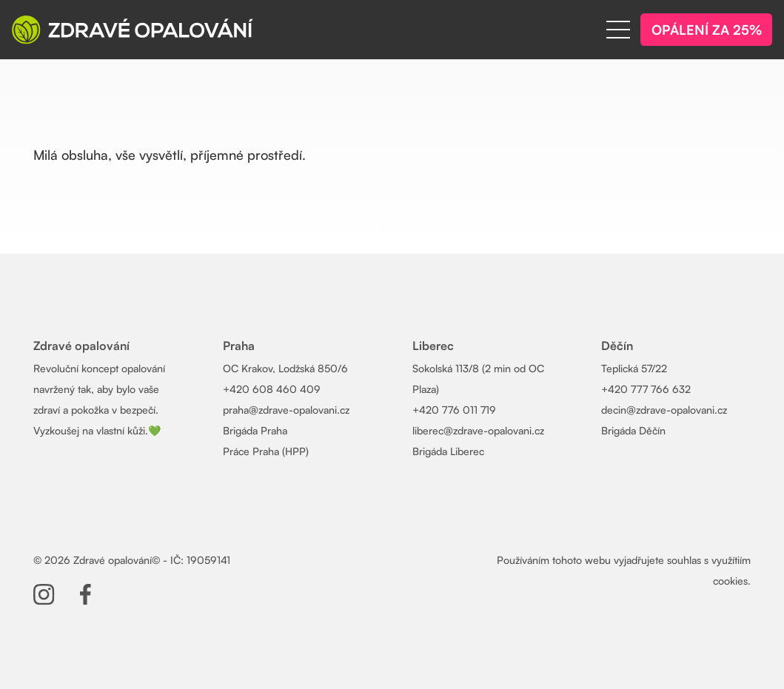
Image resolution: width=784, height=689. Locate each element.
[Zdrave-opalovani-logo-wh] (133, 30)
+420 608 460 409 (272, 389)
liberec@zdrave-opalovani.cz (478, 430)
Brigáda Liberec (448, 451)
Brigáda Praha (255, 430)
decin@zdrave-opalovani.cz (664, 410)
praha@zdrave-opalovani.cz (286, 410)
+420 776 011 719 (454, 410)
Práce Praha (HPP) (266, 451)
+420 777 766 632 (646, 389)
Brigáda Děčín (633, 430)
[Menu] (618, 30)
